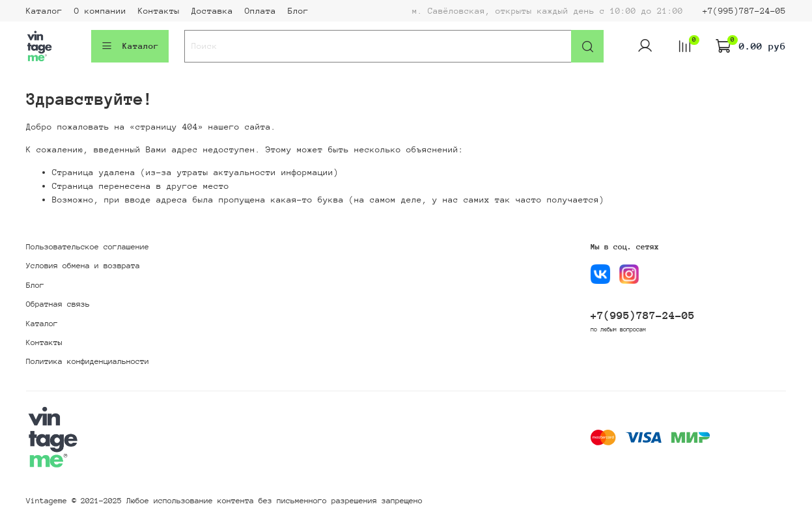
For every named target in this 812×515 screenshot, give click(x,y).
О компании (100, 11)
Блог (298, 11)
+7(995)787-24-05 (744, 11)
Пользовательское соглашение (88, 247)
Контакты (159, 11)
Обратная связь (58, 304)
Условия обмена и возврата (83, 266)
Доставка (212, 11)
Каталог (44, 11)
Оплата (260, 11)
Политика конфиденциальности (88, 361)
